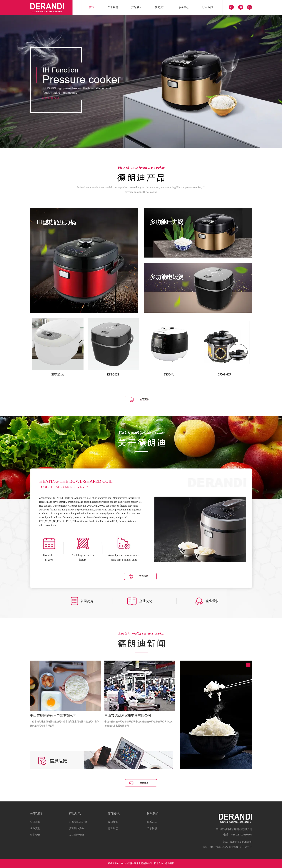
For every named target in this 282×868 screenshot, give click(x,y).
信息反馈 (152, 828)
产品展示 (75, 814)
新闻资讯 (114, 814)
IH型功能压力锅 (78, 822)
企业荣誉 (35, 835)
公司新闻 (113, 822)
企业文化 (35, 828)
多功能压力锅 (77, 828)
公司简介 (35, 822)
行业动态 (113, 828)
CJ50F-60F (224, 374)
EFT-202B (113, 374)
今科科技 (170, 863)
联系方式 (152, 822)
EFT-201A (58, 374)
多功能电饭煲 (77, 835)
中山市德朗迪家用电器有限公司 (53, 715)
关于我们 (36, 814)
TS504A (169, 374)
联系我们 (153, 814)
